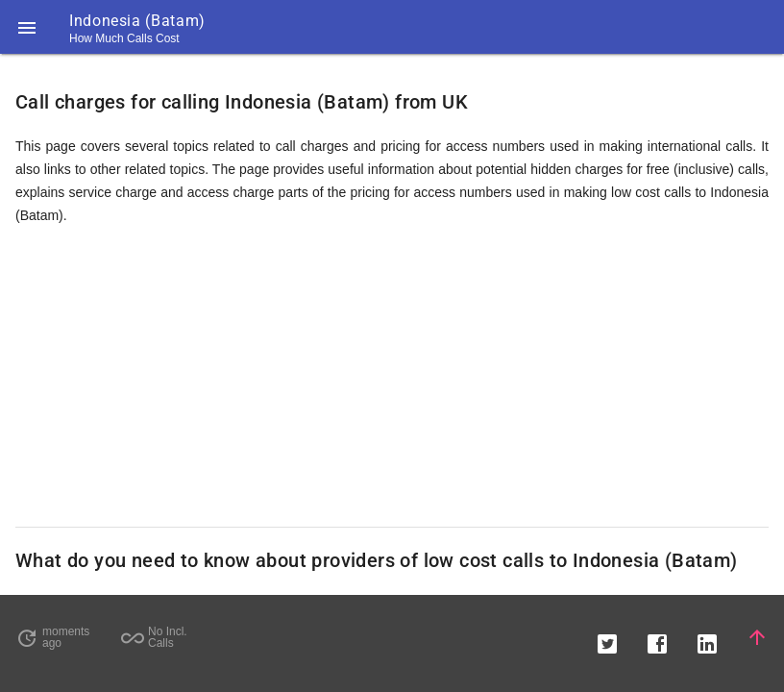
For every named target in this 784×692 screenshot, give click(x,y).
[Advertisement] (392, 377)
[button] (27, 27)
